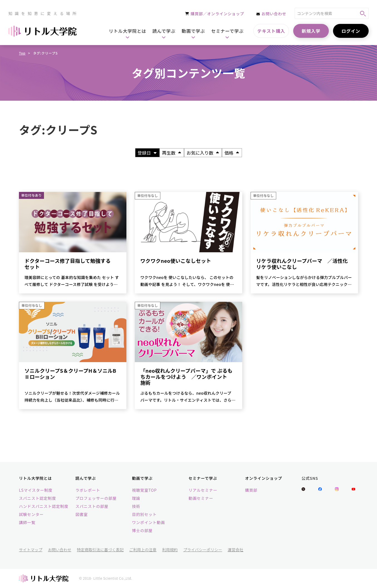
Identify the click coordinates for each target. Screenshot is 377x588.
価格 (232, 153)
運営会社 (236, 550)
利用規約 (170, 550)
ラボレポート (88, 490)
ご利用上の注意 (143, 550)
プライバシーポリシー (203, 550)
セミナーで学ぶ (203, 478)
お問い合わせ (60, 550)
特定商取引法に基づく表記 (100, 550)
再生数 (172, 153)
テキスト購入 (271, 31)
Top (22, 53)
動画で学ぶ (142, 478)
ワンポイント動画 (148, 522)
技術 (136, 506)
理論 (136, 498)
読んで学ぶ (86, 478)
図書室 (82, 514)
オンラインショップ (264, 478)
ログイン (351, 31)
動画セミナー (201, 498)
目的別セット (144, 514)
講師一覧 (27, 522)
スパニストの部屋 (92, 506)
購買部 (251, 490)
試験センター (31, 514)
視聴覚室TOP (144, 490)
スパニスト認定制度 (37, 498)
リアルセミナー (203, 490)
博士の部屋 (142, 530)
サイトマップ (31, 550)
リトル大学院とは (35, 478)
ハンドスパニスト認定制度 (44, 506)
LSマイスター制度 (36, 490)
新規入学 (311, 31)
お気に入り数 (203, 153)
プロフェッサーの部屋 (96, 498)
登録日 (147, 153)
